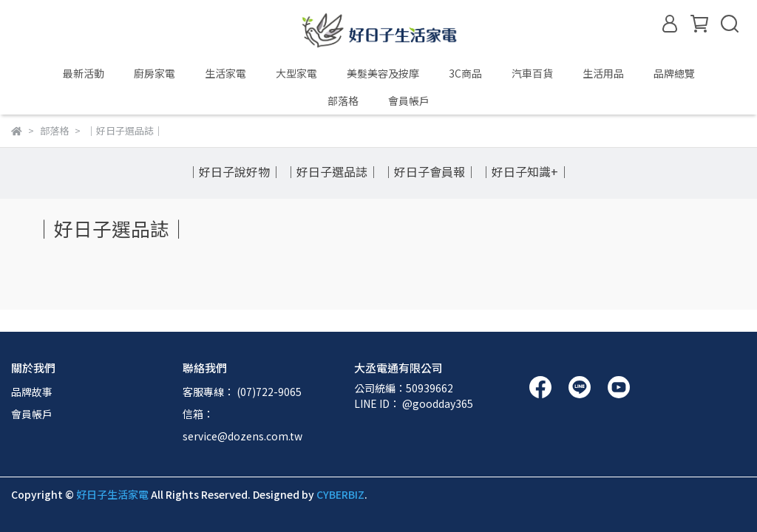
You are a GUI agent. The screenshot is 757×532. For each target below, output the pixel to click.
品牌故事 (32, 392)
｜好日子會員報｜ (430, 171)
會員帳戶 (32, 414)
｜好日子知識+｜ (525, 171)
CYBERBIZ (340, 494)
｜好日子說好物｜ (234, 171)
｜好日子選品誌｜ (332, 171)
